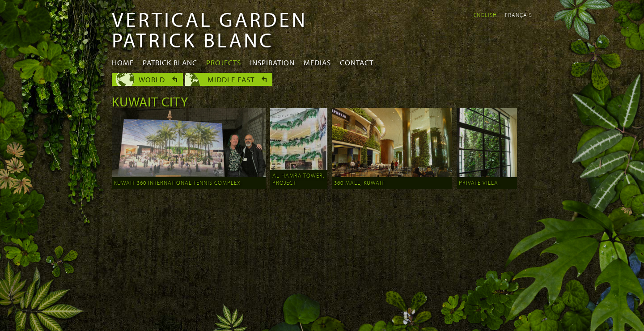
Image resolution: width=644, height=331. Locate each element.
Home (123, 62)
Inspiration (272, 62)
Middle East (231, 79)
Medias (317, 62)
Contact (357, 62)
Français (519, 15)
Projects (224, 62)
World (152, 79)
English (485, 15)
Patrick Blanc (170, 62)
